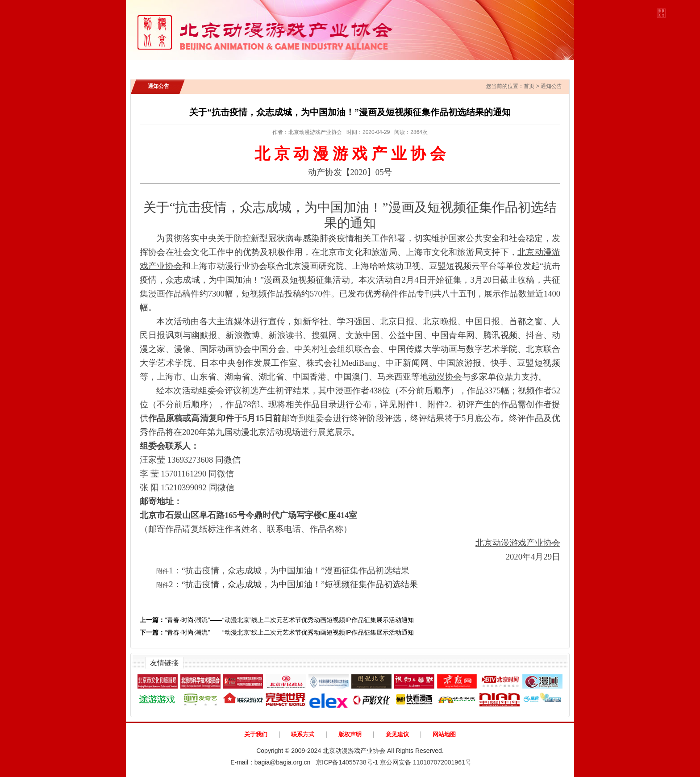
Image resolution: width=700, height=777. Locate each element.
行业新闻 (296, 67)
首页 (157, 67)
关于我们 (256, 734)
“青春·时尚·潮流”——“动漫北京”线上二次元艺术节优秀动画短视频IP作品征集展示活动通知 (277, 620)
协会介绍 (200, 67)
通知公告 (248, 67)
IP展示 (341, 67)
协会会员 (433, 67)
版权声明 (350, 734)
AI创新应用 (485, 67)
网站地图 (444, 734)
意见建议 (397, 734)
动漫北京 (537, 67)
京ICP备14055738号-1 (347, 762)
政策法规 (386, 67)
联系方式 (303, 734)
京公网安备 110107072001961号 (426, 762)
